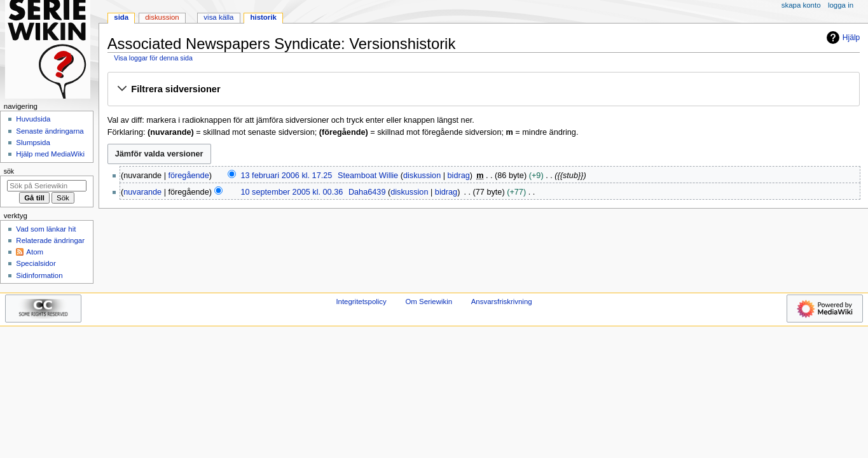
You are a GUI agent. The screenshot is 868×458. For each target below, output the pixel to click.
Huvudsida (33, 119)
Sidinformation (39, 275)
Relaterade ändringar (50, 240)
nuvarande (142, 192)
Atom (35, 252)
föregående (189, 176)
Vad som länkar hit (46, 229)
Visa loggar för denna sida (153, 58)
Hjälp (842, 38)
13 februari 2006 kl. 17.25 (286, 176)
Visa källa (218, 17)
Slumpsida (33, 142)
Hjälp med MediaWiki (50, 154)
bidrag (459, 176)
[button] (483, 90)
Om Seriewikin (429, 302)
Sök (9, 171)
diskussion (422, 176)
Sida (121, 17)
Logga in (841, 5)
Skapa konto (801, 5)
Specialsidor (36, 263)
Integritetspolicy (361, 302)
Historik (264, 17)
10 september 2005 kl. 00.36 (292, 192)
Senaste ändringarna (50, 131)
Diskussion (162, 17)
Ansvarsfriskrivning (502, 302)
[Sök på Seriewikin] (47, 186)
